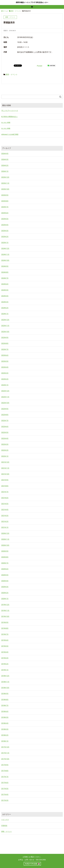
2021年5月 (5, 504)
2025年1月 (5, 243)
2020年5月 (5, 575)
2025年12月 (5, 177)
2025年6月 (5, 213)
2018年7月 (5, 705)
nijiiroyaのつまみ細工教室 (10, 134)
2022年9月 (5, 409)
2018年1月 (5, 741)
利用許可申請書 (31, 864)
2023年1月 (5, 385)
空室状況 (4, 826)
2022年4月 (5, 438)
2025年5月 (5, 219)
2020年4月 (5, 581)
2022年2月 (5, 450)
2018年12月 (5, 676)
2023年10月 (5, 332)
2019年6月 (5, 640)
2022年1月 (5, 456)
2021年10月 (5, 474)
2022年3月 (5, 444)
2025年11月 (5, 183)
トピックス (5, 820)
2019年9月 (5, 622)
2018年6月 (5, 711)
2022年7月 (5, 421)
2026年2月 (5, 165)
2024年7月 (5, 278)
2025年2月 (5, 237)
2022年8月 (5, 415)
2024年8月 (5, 272)
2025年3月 (5, 231)
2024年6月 (5, 284)
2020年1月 (5, 599)
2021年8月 (5, 486)
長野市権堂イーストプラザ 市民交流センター (32, 2)
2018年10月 (5, 688)
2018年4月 (5, 723)
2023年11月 (5, 326)
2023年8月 (5, 343)
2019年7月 (5, 634)
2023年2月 (5, 379)
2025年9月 (5, 195)
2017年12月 (5, 747)
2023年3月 (5, 373)
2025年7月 (5, 207)
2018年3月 (5, 729)
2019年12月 (5, 605)
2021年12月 (5, 462)
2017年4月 (5, 794)
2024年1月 (5, 314)
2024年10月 (5, 260)
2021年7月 (5, 492)
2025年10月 (5, 189)
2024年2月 (5, 308)
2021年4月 (5, 510)
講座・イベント (12, 75)
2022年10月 (5, 403)
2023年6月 (5, 355)
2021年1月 (5, 527)
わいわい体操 (6, 122)
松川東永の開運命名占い (10, 117)
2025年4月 (5, 225)
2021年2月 (5, 521)
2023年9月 (5, 338)
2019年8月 (5, 628)
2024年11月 (5, 254)
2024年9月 (5, 266)
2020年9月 (5, 551)
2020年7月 (5, 563)
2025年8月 (5, 201)
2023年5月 (5, 361)
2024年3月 (5, 302)
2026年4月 (5, 154)
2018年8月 (5, 700)
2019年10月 (5, 616)
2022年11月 (5, 397)
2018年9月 (5, 694)
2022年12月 (5, 391)
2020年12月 (5, 533)
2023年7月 (5, 349)
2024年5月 (5, 290)
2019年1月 (5, 670)
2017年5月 (5, 789)
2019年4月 (5, 652)
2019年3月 (5, 658)
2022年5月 (5, 432)
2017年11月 (5, 753)
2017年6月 (5, 783)
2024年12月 (5, 248)
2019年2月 (5, 664)
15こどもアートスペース (10, 111)
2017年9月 (5, 765)
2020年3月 (5, 587)
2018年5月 (5, 717)
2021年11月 (5, 468)
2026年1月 (5, 171)
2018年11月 (5, 682)
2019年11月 (5, 611)
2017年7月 (5, 777)
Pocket (40, 66)
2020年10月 (5, 545)
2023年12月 (5, 320)
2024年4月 (5, 296)
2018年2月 (5, 735)
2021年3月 (5, 516)
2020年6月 (5, 569)
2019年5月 (5, 646)
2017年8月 (5, 771)
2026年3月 (5, 159)
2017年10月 (5, 759)
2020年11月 (5, 539)
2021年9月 (5, 480)
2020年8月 (5, 557)
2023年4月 (5, 367)
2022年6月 (5, 427)
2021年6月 (5, 498)
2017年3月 (5, 800)
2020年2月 (5, 593)
